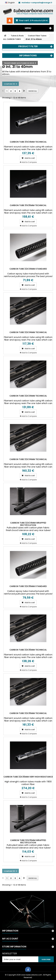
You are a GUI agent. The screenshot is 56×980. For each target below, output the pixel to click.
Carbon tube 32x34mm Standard (28, 269)
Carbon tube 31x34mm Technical (28, 142)
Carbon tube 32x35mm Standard (28, 586)
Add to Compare (29, 162)
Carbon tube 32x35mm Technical (28, 650)
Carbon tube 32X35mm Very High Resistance (28, 777)
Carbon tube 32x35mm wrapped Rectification (28, 841)
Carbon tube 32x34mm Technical (28, 332)
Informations (28, 55)
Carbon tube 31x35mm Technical (28, 205)
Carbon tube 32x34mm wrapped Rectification (28, 524)
